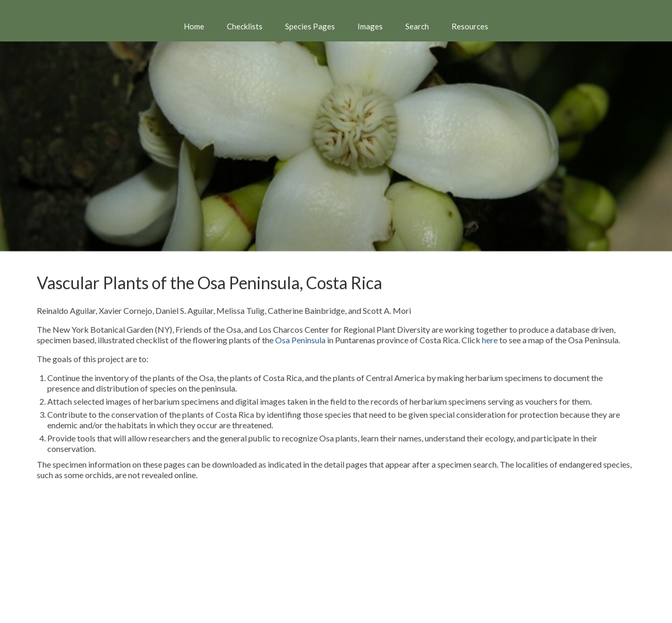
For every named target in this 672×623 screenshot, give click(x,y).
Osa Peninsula (300, 340)
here (490, 340)
